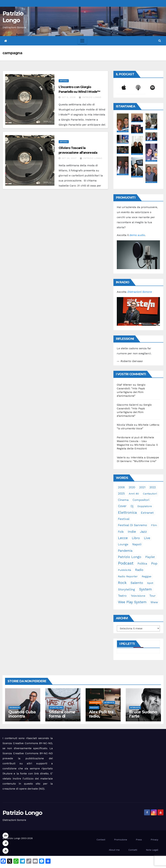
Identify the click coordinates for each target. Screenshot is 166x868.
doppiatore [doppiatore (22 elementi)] (145, 506)
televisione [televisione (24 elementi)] (138, 596)
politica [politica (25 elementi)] (142, 564)
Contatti (133, 850)
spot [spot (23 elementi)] (150, 583)
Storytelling (56, 708)
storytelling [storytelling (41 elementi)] (126, 589)
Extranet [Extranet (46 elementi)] (147, 513)
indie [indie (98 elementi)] (132, 532)
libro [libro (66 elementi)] (136, 538)
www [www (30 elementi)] (154, 602)
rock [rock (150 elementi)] (122, 583)
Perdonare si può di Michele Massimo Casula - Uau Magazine (135, 441)
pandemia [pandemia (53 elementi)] (125, 551)
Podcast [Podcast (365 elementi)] (126, 563)
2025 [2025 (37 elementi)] (121, 493)
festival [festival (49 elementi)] (124, 519)
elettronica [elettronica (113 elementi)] (127, 513)
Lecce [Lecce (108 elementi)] (123, 538)
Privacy (154, 840)
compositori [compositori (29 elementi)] (141, 500)
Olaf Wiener (124, 385)
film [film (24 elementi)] (154, 525)
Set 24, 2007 (69, 158)
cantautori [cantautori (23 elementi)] (150, 494)
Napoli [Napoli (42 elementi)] (137, 544)
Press (139, 840)
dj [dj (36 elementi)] (132, 506)
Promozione (121, 840)
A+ (5, 836)
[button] (160, 41)
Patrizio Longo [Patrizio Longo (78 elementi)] (130, 557)
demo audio (137, 235)
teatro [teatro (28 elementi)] (122, 596)
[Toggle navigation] (82, 41)
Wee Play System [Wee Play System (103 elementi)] (132, 602)
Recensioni (14, 708)
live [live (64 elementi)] (147, 538)
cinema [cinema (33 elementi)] (123, 500)
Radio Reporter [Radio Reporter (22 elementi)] (128, 576)
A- (6, 851)
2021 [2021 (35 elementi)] (142, 487)
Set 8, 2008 (69, 97)
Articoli (64, 81)
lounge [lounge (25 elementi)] (123, 544)
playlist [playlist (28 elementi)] (150, 557)
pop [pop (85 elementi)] (154, 563)
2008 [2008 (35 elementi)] (121, 487)
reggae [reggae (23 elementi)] (147, 576)
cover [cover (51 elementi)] (122, 506)
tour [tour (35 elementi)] (152, 596)
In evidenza (95, 702)
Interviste (109, 702)
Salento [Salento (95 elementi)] (137, 583)
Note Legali (152, 850)
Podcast (94, 708)
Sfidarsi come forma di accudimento (62, 716)
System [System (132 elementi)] (145, 589)
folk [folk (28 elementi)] (121, 532)
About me (114, 850)
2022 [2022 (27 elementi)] (153, 487)
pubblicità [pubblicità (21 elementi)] (125, 570)
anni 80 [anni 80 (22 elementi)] (134, 494)
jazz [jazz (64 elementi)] (143, 532)
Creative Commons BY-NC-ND (33, 753)
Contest (101, 840)
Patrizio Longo (13, 17)
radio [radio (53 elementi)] (139, 570)
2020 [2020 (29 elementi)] (132, 487)
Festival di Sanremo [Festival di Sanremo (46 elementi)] (132, 525)
